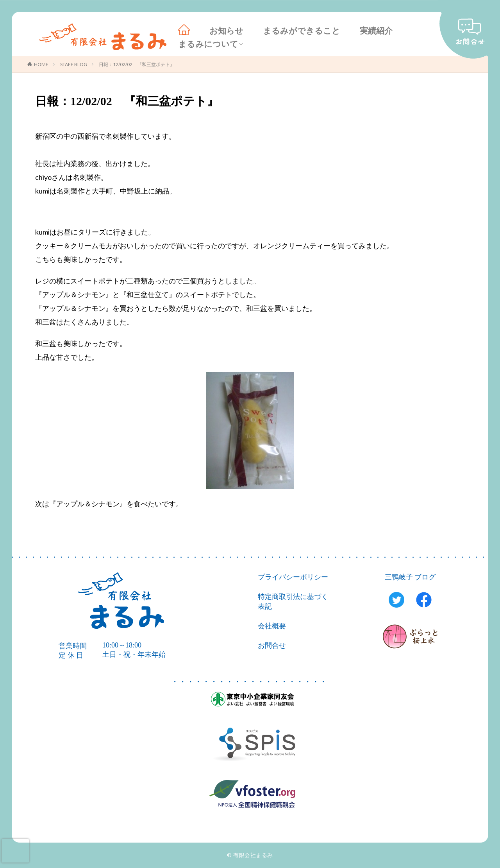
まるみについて (208, 44)
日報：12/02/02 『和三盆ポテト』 (137, 64)
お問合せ (272, 646)
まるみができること (302, 31)
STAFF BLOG (74, 64)
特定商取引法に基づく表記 (293, 602)
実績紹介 (376, 31)
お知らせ (226, 31)
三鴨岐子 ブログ (410, 577)
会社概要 (272, 626)
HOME (41, 64)
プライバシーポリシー (293, 577)
